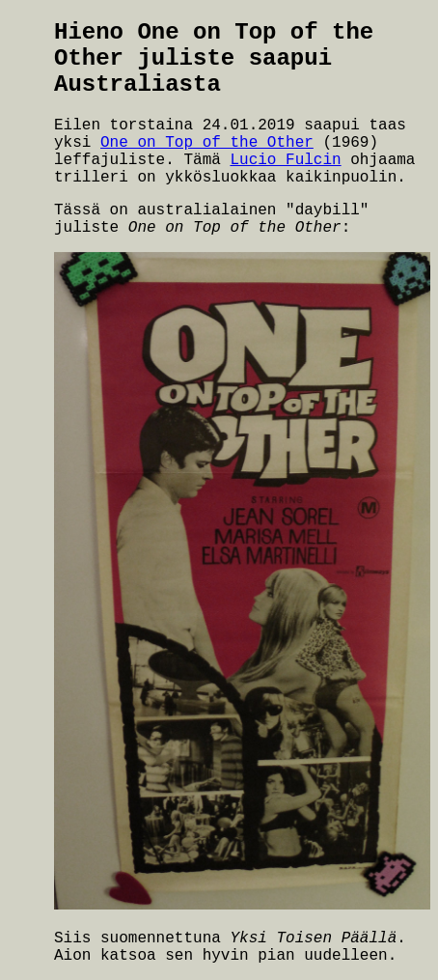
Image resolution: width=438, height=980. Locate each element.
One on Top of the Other (207, 143)
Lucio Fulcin (285, 160)
